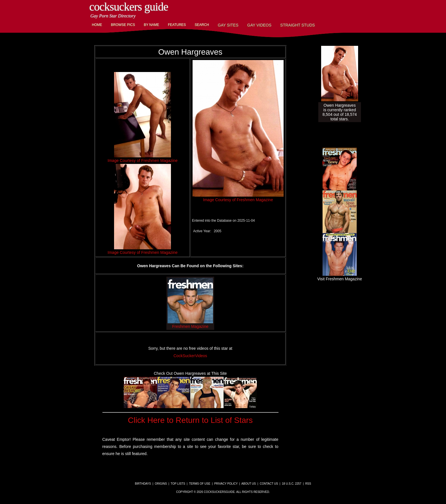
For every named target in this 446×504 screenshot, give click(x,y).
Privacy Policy (226, 484)
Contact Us (269, 484)
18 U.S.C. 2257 (292, 484)
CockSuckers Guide (129, 7)
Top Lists (178, 484)
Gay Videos (259, 25)
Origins (161, 484)
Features (177, 25)
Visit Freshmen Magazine (340, 277)
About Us (249, 484)
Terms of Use (200, 484)
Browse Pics (123, 25)
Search (202, 25)
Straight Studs (298, 25)
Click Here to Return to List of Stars (190, 420)
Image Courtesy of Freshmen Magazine (143, 161)
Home (97, 25)
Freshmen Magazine (190, 324)
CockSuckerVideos (190, 356)
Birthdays (143, 484)
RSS (308, 484)
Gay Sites (228, 25)
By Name (152, 25)
